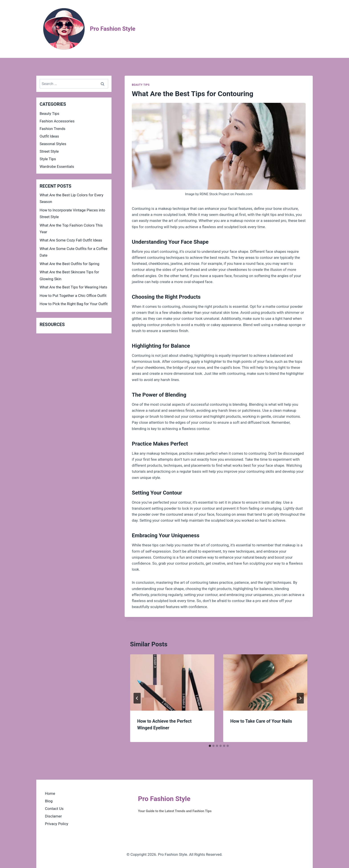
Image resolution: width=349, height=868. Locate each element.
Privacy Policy (57, 824)
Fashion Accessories (57, 121)
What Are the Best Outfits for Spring (69, 264)
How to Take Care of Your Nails (261, 721)
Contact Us (54, 809)
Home (50, 793)
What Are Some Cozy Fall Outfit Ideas (71, 240)
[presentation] (172, 682)
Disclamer (53, 816)
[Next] (300, 698)
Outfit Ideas (49, 136)
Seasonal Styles (53, 144)
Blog (49, 801)
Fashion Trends (53, 129)
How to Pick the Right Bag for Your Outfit (74, 304)
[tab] (210, 746)
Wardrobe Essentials (57, 166)
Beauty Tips (141, 85)
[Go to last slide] (137, 698)
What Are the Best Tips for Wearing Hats (73, 287)
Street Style (49, 151)
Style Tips (48, 159)
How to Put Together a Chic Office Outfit (73, 296)
